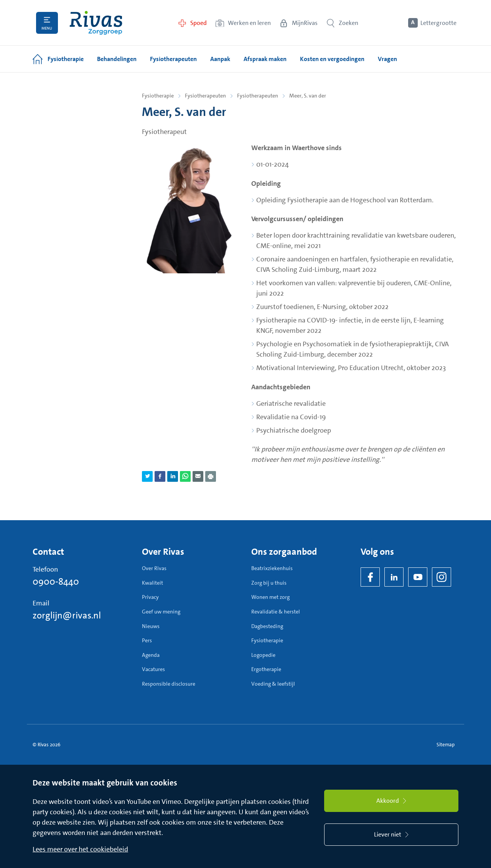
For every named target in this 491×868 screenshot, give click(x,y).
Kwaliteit (152, 583)
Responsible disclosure (169, 684)
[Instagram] (442, 577)
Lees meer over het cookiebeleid (80, 849)
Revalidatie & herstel (276, 612)
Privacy (150, 597)
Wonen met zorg (270, 597)
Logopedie (263, 655)
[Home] (96, 23)
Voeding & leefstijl (273, 684)
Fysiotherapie (158, 96)
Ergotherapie (266, 669)
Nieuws (151, 626)
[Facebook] (370, 577)
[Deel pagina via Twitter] (147, 476)
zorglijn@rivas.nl (67, 615)
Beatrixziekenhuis (272, 568)
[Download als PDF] (211, 476)
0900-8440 (56, 582)
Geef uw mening (161, 612)
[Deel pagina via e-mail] (198, 476)
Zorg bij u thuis (269, 583)
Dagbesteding (267, 626)
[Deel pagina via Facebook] (160, 476)
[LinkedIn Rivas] (394, 577)
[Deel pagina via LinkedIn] (173, 476)
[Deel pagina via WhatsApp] (185, 476)
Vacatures (153, 669)
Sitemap (446, 745)
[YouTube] (418, 577)
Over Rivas (154, 568)
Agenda (151, 655)
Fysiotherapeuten (205, 96)
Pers (147, 640)
